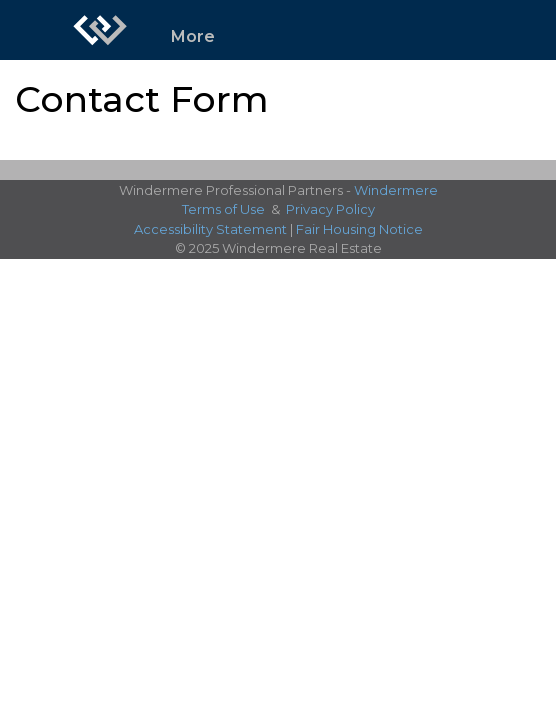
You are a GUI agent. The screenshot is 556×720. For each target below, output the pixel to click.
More (193, 36)
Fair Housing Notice (359, 229)
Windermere (396, 190)
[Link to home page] (100, 30)
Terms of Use (223, 209)
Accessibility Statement (210, 229)
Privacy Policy (330, 209)
